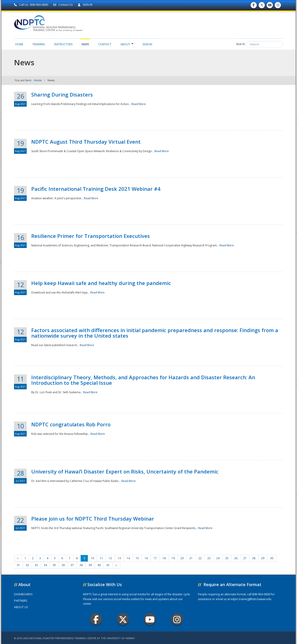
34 (45, 565)
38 (81, 565)
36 (63, 565)
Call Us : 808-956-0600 (31, 5)
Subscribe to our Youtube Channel (270, 6)
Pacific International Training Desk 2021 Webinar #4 (96, 189)
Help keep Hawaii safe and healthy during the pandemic (101, 283)
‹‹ (18, 558)
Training (39, 44)
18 (164, 558)
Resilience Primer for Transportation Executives (91, 236)
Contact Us (63, 5)
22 (200, 558)
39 (90, 565)
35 (54, 565)
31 (18, 565)
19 (173, 558)
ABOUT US (21, 607)
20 (182, 558)
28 (254, 558)
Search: (241, 44)
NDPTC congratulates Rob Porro (71, 424)
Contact (105, 44)
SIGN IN (85, 5)
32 (27, 565)
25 (227, 558)
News (85, 44)
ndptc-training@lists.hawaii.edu (251, 599)
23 (209, 558)
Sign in (147, 44)
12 (110, 558)
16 (146, 558)
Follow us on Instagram (278, 6)
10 (92, 558)
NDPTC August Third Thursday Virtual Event (86, 142)
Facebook (96, 619)
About (127, 44)
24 (218, 558)
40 (99, 565)
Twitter (123, 619)
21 (191, 558)
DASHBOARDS (23, 594)
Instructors (63, 44)
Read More (139, 104)
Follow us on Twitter (262, 6)
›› (116, 565)
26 (236, 558)
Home (19, 44)
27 (245, 558)
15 (137, 558)
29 (263, 558)
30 (272, 558)
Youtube (150, 619)
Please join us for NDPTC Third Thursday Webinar (93, 519)
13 (119, 558)
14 (128, 558)
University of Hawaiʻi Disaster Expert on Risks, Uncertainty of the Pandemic (125, 471)
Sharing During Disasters (62, 94)
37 (72, 565)
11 (101, 558)
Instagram (177, 619)
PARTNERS (21, 601)
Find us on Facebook (254, 6)
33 (36, 565)
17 (155, 558)
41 (108, 565)
